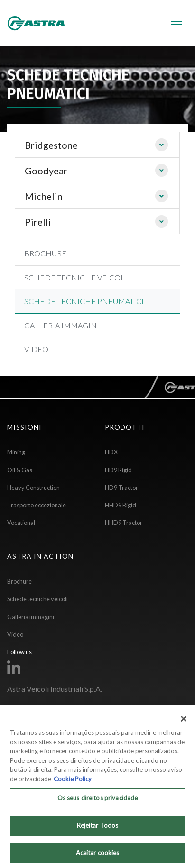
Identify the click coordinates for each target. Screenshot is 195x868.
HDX (111, 452)
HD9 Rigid (118, 470)
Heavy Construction (33, 488)
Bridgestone (51, 145)
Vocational (21, 523)
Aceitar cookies (98, 856)
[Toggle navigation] (176, 23)
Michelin (44, 196)
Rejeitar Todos (98, 828)
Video (15, 634)
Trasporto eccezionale (37, 505)
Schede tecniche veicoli (37, 599)
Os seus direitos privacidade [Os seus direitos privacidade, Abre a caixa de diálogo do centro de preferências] (98, 801)
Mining (16, 452)
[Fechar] (184, 722)
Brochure (19, 581)
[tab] (97, 145)
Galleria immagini (31, 617)
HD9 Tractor (121, 488)
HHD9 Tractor (124, 523)
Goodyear (46, 171)
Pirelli (38, 222)
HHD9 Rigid (121, 505)
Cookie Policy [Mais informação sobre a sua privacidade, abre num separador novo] (73, 782)
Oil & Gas (20, 470)
